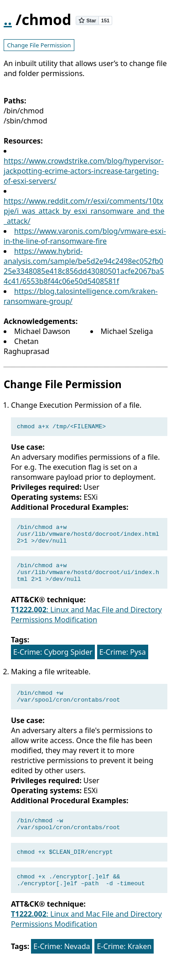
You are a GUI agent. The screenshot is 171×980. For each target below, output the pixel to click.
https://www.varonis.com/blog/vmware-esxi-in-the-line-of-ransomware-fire (85, 236)
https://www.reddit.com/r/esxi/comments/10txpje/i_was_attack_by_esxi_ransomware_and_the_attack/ (84, 211)
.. (8, 19)
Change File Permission (39, 45)
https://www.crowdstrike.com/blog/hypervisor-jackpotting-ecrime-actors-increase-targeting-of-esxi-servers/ (84, 171)
